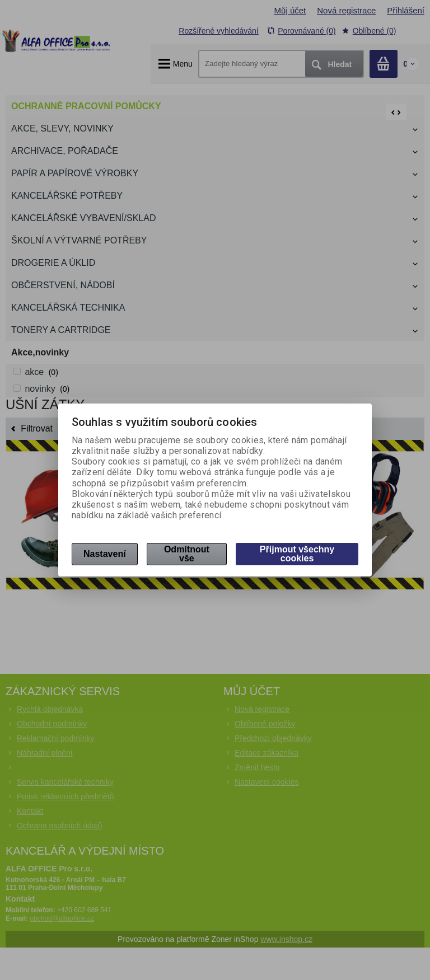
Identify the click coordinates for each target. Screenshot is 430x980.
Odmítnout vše (187, 554)
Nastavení (105, 554)
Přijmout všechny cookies (297, 554)
